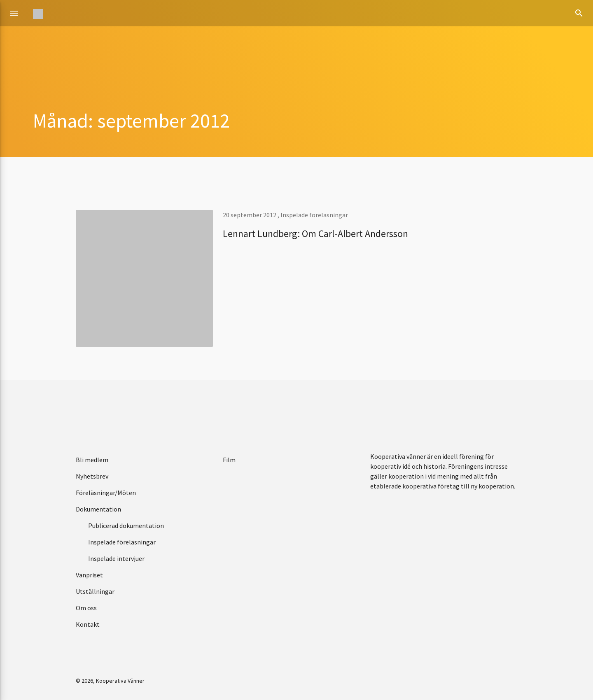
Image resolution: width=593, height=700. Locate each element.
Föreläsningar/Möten (106, 493)
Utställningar (95, 591)
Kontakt (88, 624)
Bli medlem (92, 460)
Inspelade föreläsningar (314, 215)
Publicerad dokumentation (126, 526)
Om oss (86, 608)
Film (229, 460)
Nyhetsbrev (92, 476)
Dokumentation (98, 509)
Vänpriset (89, 575)
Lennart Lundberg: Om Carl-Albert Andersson (315, 234)
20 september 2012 (250, 215)
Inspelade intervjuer (116, 558)
